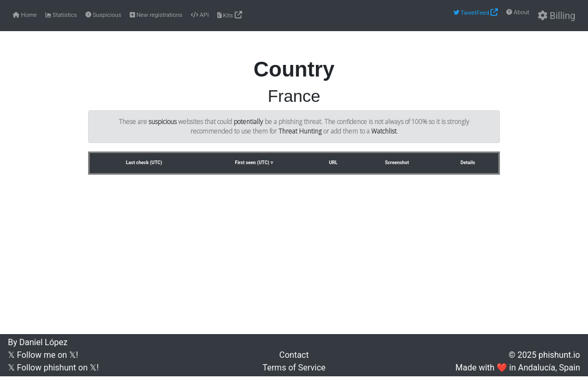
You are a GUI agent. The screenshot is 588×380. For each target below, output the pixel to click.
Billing (557, 16)
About (518, 12)
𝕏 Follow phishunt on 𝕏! (53, 368)
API (200, 15)
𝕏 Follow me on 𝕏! (43, 355)
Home (25, 15)
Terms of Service (294, 368)
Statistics (61, 15)
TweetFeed (476, 12)
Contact (294, 355)
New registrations (156, 15)
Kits (230, 15)
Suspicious (103, 15)
